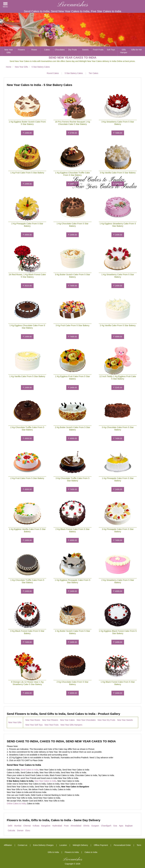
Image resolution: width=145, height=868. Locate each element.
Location (63, 845)
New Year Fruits (52, 725)
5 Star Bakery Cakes (74, 73)
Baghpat (129, 826)
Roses (34, 50)
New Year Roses (33, 720)
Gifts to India (53, 852)
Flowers (21, 50)
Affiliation (8, 845)
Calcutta (11, 830)
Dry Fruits (73, 50)
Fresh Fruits (98, 50)
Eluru (28, 830)
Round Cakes (53, 73)
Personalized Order (122, 845)
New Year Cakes (67, 720)
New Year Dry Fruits (106, 720)
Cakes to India (91, 852)
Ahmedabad (76, 826)
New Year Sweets (125, 720)
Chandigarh (106, 826)
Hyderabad (57, 826)
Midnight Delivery (80, 845)
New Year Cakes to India (45, 781)
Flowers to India (72, 852)
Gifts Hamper (124, 51)
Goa (115, 826)
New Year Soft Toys (34, 725)
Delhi (10, 826)
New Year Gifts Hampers (71, 725)
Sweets (85, 50)
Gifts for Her (136, 50)
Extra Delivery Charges (43, 845)
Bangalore (46, 826)
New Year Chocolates (86, 720)
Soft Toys (111, 50)
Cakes (47, 50)
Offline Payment (101, 845)
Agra (121, 826)
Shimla (86, 826)
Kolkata (36, 826)
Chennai (27, 826)
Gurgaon (95, 826)
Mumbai (18, 826)
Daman (20, 830)
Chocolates (60, 50)
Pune (66, 826)
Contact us (23, 845)
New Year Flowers (50, 720)
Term (139, 845)
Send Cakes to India (29, 770)
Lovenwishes (73, 5)
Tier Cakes (93, 73)
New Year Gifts (9, 51)
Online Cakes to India (16, 804)
